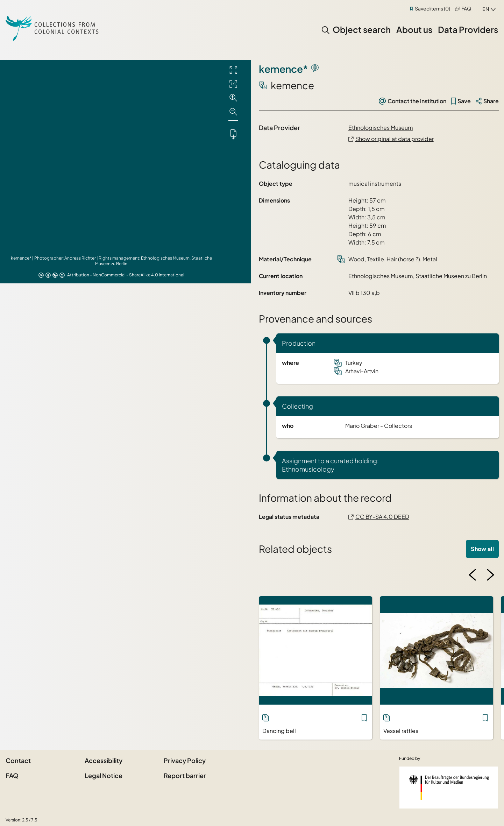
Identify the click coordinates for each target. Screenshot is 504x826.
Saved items (432, 8)
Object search (362, 29)
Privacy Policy (185, 760)
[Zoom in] (233, 98)
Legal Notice (104, 775)
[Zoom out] (233, 112)
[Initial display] (233, 84)
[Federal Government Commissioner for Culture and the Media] (449, 788)
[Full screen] (233, 70)
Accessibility (104, 760)
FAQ (466, 8)
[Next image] (490, 575)
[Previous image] (473, 575)
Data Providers (468, 29)
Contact (18, 760)
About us (414, 29)
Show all (482, 549)
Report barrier (185, 775)
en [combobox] (486, 9)
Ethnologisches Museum (381, 128)
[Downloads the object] (233, 134)
